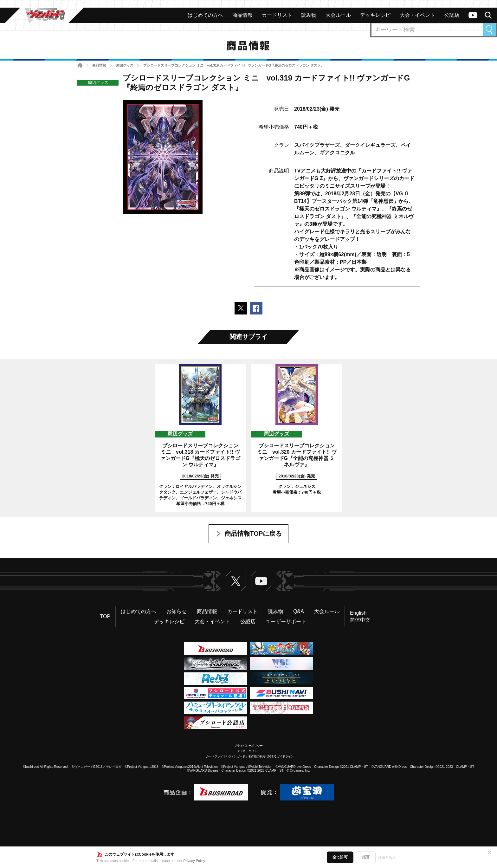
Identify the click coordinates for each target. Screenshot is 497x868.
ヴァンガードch (473, 15)
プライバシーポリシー (248, 746)
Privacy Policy (194, 861)
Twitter (236, 581)
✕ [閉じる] (489, 853)
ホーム (80, 65)
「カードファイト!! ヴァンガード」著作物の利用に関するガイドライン (249, 756)
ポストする (241, 308)
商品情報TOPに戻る (253, 534)
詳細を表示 (387, 857)
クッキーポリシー (248, 751)
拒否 (366, 857)
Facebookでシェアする (256, 308)
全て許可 (340, 857)
